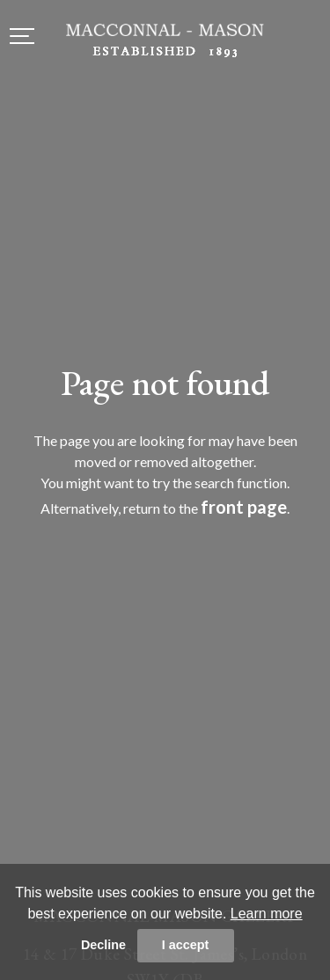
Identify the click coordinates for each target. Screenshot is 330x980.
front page (244, 507)
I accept (186, 945)
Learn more (267, 914)
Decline (103, 945)
